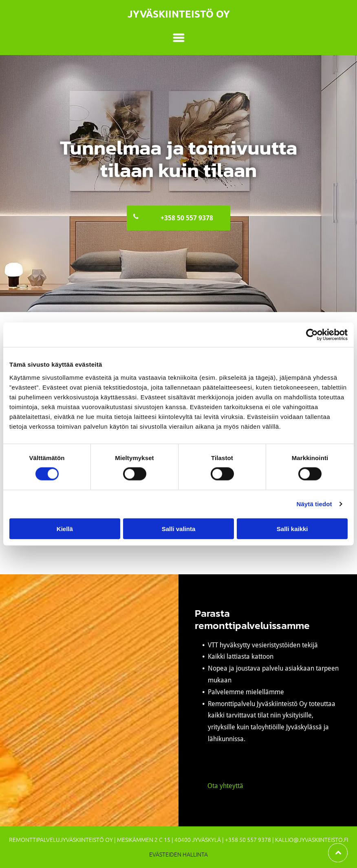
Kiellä (65, 528)
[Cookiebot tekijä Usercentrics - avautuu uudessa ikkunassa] (312, 335)
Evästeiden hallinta (178, 854)
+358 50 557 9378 (248, 839)
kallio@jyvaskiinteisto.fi (312, 839)
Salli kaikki (292, 528)
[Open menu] (179, 38)
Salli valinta (179, 528)
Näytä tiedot (314, 504)
